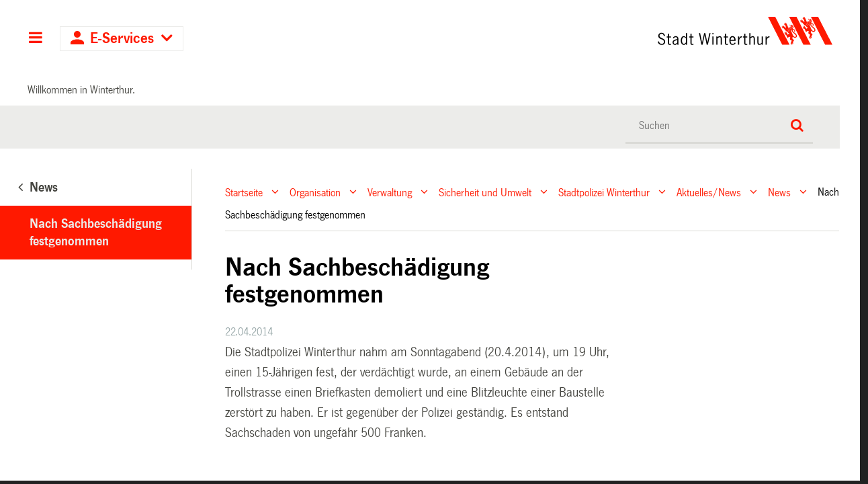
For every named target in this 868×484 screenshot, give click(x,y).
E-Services (122, 39)
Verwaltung (390, 192)
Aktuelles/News (709, 192)
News (779, 192)
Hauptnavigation (35, 39)
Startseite (244, 192)
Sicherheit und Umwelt (485, 192)
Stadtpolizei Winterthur (604, 192)
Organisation (315, 192)
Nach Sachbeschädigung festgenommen (96, 233)
